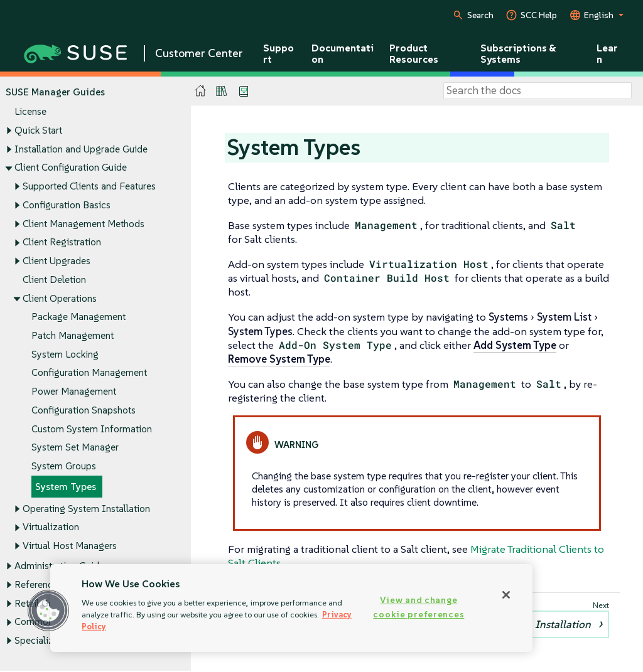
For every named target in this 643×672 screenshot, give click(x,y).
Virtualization (51, 527)
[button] (48, 611)
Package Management (78, 317)
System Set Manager (75, 448)
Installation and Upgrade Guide (81, 149)
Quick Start (38, 130)
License (30, 112)
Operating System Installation (86, 509)
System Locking (65, 354)
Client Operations (60, 298)
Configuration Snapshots (84, 410)
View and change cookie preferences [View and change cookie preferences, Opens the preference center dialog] (419, 607)
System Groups (64, 467)
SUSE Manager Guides (55, 92)
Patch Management (73, 335)
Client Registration (62, 243)
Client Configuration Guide (71, 168)
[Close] (506, 595)
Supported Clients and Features (89, 186)
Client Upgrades (57, 261)
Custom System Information (92, 429)
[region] (291, 608)
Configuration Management (89, 373)
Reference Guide (50, 584)
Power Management (74, 392)
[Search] (538, 91)
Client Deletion (54, 280)
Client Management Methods (84, 224)
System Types (66, 487)
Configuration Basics (67, 205)
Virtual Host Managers (70, 546)
